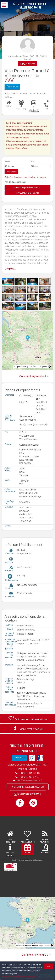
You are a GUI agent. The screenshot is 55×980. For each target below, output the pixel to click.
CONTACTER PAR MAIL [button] (28, 794)
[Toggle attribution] (50, 367)
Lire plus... (10, 269)
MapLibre (44, 367)
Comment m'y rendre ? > (34, 376)
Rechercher (11, 172)
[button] (27, 64)
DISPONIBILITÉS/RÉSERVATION (28, 787)
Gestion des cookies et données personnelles (19, 977)
